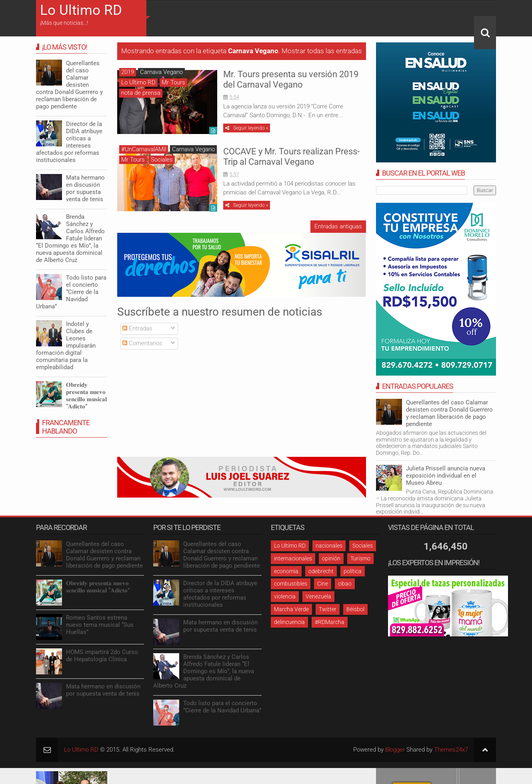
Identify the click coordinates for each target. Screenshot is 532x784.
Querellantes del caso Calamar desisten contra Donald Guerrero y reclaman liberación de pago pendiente (449, 413)
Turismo (360, 558)
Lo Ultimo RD (81, 10)
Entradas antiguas (338, 226)
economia (286, 571)
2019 (128, 72)
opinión (331, 558)
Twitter (328, 609)
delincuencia (289, 622)
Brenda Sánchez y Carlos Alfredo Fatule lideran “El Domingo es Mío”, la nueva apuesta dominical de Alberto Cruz (70, 238)
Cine (323, 584)
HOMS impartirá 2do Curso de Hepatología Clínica (102, 656)
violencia (285, 596)
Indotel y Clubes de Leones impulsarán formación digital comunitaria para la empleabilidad (66, 346)
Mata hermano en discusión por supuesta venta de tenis (85, 188)
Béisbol (355, 609)
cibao (345, 584)
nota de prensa (141, 93)
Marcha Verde (291, 609)
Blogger (395, 750)
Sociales (162, 160)
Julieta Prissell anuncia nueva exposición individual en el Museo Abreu (446, 476)
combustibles (291, 584)
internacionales (293, 558)
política (353, 571)
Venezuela (318, 596)
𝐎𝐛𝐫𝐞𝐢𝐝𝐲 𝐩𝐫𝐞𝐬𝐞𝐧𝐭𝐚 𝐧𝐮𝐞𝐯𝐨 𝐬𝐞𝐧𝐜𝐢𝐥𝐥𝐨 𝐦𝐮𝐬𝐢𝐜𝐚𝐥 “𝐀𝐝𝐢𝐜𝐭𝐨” (86, 396)
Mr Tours (173, 82)
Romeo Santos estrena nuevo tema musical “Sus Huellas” (100, 625)
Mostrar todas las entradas (322, 51)
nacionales (329, 546)
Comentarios (142, 343)
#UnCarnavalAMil (144, 149)
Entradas (137, 328)
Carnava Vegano (161, 72)
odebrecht (321, 571)
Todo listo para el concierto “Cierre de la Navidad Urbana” (71, 292)
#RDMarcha (330, 622)
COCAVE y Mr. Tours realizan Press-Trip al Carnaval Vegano (291, 157)
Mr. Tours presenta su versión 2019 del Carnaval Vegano (291, 79)
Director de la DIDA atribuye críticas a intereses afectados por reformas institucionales (69, 142)
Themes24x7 (451, 750)
